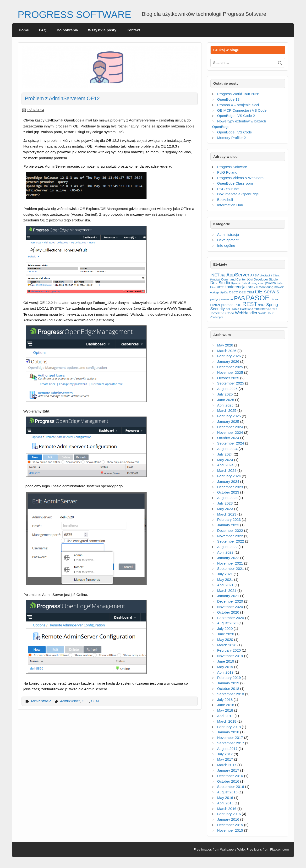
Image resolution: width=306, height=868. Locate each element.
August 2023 (227, 498)
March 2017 (227, 765)
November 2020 (230, 607)
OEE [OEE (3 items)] (242, 292)
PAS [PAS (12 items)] (240, 298)
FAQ (43, 30)
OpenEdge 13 (228, 99)
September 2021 (230, 569)
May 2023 (225, 509)
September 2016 (230, 787)
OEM (95, 701)
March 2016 (227, 809)
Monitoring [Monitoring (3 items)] (266, 287)
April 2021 (225, 585)
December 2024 (230, 427)
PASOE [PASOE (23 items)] (258, 298)
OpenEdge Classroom (235, 183)
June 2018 (226, 705)
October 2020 (228, 612)
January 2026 (228, 361)
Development (228, 240)
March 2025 (227, 410)
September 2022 (230, 541)
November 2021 (230, 563)
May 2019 (225, 667)
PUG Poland (227, 172)
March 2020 (227, 645)
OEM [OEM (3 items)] (250, 292)
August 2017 (227, 749)
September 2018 (230, 694)
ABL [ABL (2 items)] (223, 275)
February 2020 (229, 650)
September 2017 (230, 743)
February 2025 (229, 416)
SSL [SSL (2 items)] (228, 309)
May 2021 (225, 580)
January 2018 (228, 732)
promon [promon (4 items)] (227, 305)
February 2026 (229, 356)
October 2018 (228, 689)
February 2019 (229, 678)
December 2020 (230, 601)
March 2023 (227, 514)
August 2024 (227, 449)
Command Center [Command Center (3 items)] (234, 279)
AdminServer (70, 701)
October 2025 (228, 378)
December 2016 (230, 776)
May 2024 (225, 460)
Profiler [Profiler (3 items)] (215, 305)
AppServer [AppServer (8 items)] (238, 275)
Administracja (41, 701)
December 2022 (230, 530)
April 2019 (225, 672)
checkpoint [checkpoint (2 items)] (266, 275)
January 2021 (228, 596)
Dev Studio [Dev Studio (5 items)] (220, 283)
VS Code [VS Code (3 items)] (228, 313)
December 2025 (230, 367)
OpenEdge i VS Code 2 (236, 116)
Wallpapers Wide (232, 849)
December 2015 (230, 825)
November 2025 (230, 372)
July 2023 (225, 503)
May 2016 (225, 798)
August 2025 (227, 389)
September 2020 (230, 618)
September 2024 (230, 443)
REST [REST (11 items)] (250, 304)
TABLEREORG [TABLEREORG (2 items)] (263, 309)
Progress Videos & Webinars (240, 178)
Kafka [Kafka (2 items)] (280, 283)
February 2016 (229, 814)
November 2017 (230, 738)
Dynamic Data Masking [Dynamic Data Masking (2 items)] (244, 283)
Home (24, 30)
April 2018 (225, 716)
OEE (85, 701)
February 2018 (229, 727)
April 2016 (225, 803)
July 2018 (225, 700)
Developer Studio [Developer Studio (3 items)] (266, 279)
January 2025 (228, 421)
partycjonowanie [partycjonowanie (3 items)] (222, 299)
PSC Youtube (228, 189)
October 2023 (228, 492)
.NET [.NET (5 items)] (215, 275)
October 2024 (228, 438)
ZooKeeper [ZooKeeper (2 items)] (217, 317)
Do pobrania (67, 30)
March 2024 (227, 470)
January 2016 (228, 819)
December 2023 (230, 487)
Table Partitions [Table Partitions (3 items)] (242, 309)
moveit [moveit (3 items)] (279, 287)
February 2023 (229, 519)
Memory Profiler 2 (231, 138)
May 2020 (225, 640)
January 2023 (228, 525)
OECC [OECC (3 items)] (234, 292)
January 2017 (228, 770)
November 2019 (230, 656)
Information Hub (230, 205)
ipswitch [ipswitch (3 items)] (270, 283)
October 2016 (228, 781)
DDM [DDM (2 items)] (250, 280)
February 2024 (229, 476)
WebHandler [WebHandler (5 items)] (246, 313)
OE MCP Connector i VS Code (242, 110)
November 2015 (230, 830)
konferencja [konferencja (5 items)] (235, 287)
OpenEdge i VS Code (234, 132)
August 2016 (227, 792)
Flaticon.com (279, 849)
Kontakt (133, 30)
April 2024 (225, 465)
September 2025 (230, 383)
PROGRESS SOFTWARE (74, 15)
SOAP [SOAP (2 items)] (262, 305)
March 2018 (227, 721)
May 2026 (225, 345)
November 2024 (230, 432)
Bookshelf (225, 200)
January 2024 (228, 481)
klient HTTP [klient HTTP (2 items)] (217, 287)
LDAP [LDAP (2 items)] (250, 287)
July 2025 (225, 394)
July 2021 (225, 574)
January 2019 (228, 683)
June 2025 (226, 400)
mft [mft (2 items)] (256, 287)
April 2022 (225, 552)
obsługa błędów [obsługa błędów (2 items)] (219, 292)
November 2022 (230, 536)
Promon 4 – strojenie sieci (238, 105)
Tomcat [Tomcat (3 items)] (215, 313)
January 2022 (228, 558)
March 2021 (227, 591)
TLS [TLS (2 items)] (275, 309)
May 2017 (225, 759)
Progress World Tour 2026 (238, 94)
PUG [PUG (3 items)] (238, 305)
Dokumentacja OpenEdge (238, 194)
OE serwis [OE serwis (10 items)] (267, 292)
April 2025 (225, 405)
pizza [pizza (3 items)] (274, 299)
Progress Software (232, 167)
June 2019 (226, 661)
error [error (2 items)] (261, 283)
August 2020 (227, 623)
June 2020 (226, 634)
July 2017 (225, 754)
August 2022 (227, 547)
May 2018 (225, 710)
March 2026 (227, 351)
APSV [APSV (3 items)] (254, 275)
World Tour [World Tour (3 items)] (266, 313)
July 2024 (225, 454)
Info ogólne (226, 245)
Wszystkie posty (102, 30)
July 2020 (225, 629)
